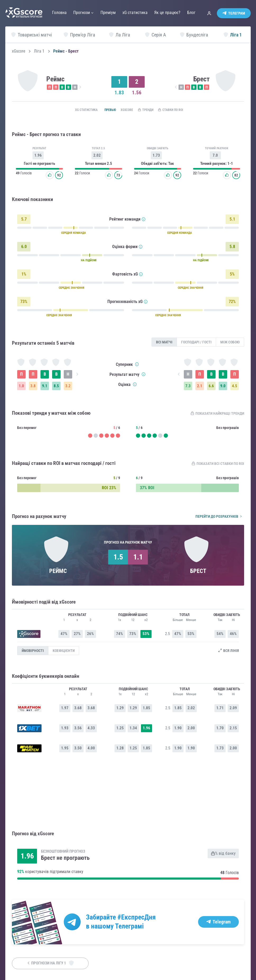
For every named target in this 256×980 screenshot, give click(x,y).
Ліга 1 (39, 51)
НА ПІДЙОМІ (89, 262)
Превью (102, 110)
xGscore (19, 51)
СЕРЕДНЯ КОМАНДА (74, 234)
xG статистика (75, 110)
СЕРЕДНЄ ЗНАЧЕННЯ (72, 289)
